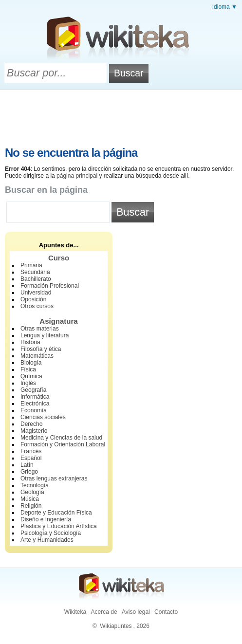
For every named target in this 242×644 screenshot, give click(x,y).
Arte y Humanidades (47, 540)
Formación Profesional (50, 286)
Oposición (33, 299)
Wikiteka (75, 612)
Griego (29, 472)
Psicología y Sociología (51, 533)
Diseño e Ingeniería (46, 519)
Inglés (28, 383)
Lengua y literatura (45, 335)
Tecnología (35, 485)
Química (31, 376)
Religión (31, 506)
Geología (32, 492)
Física (28, 369)
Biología (31, 363)
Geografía (33, 390)
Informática (35, 397)
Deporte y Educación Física (56, 513)
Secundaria (35, 272)
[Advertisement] (121, 117)
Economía (34, 410)
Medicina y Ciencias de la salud (61, 438)
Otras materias (40, 329)
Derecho (31, 424)
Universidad (36, 293)
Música (30, 499)
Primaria (31, 265)
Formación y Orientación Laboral (63, 444)
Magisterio (34, 431)
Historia (30, 342)
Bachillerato (36, 279)
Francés (31, 451)
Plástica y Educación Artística (59, 526)
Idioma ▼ (225, 7)
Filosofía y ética (41, 349)
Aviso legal (136, 612)
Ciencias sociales (43, 417)
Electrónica (35, 404)
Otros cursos (37, 306)
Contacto (166, 612)
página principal (77, 176)
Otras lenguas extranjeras (54, 478)
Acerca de (104, 612)
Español (31, 458)
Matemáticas (37, 356)
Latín (27, 465)
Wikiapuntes (116, 626)
